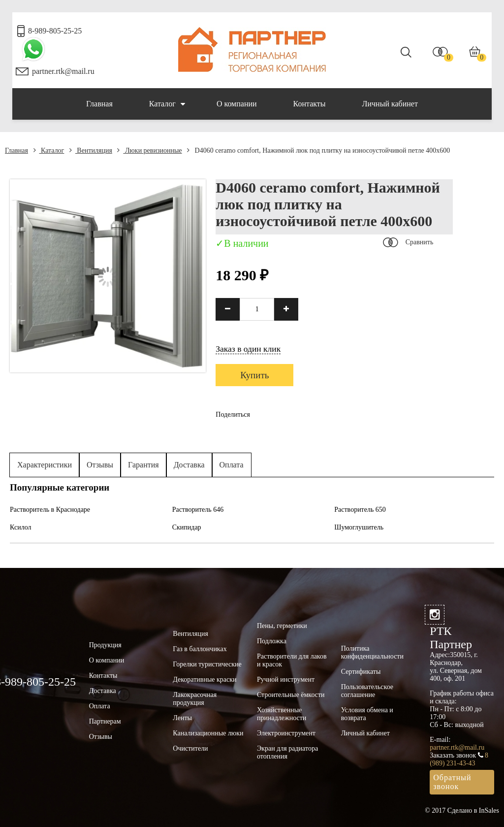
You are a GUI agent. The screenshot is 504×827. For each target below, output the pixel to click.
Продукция (105, 645)
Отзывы (100, 465)
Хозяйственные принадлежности (282, 714)
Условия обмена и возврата (367, 714)
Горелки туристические (207, 664)
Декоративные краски (205, 679)
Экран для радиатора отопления (287, 752)
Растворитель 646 (198, 510)
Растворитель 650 (360, 510)
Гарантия (143, 465)
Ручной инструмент (286, 679)
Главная (99, 104)
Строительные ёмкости (291, 695)
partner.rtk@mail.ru (63, 71)
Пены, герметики (282, 626)
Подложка (272, 641)
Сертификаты (361, 672)
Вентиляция (91, 150)
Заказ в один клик (248, 349)
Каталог (167, 104)
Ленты (182, 718)
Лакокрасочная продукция (195, 699)
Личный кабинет (390, 104)
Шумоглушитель (359, 527)
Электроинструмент (286, 733)
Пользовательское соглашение (367, 691)
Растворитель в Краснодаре (50, 510)
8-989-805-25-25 (55, 31)
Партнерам (105, 721)
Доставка (189, 465)
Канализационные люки (208, 733)
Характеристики (45, 465)
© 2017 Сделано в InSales (462, 810)
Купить (254, 375)
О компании (237, 104)
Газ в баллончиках (200, 649)
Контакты (310, 104)
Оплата (232, 465)
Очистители (190, 748)
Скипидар (187, 527)
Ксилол (20, 527)
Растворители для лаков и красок (292, 660)
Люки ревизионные (149, 150)
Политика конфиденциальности (372, 652)
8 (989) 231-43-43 (459, 759)
